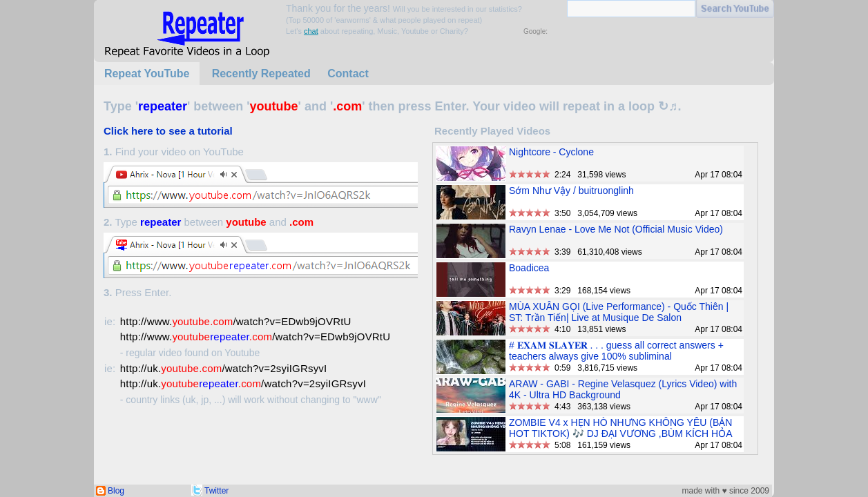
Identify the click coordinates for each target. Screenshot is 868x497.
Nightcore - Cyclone (551, 152)
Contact (348, 74)
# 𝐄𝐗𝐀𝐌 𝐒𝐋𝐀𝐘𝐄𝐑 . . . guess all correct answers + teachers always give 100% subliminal (616, 351)
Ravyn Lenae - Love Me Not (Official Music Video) (616, 229)
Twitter (216, 491)
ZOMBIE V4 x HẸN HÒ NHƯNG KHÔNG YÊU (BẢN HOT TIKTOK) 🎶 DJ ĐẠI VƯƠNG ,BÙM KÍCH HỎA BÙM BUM (620, 433)
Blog (116, 491)
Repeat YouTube (147, 74)
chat (311, 31)
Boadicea (529, 268)
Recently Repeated (261, 74)
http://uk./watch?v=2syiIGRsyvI (224, 368)
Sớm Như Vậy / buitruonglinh (571, 191)
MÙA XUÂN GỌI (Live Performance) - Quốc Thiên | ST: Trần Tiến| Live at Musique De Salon (619, 312)
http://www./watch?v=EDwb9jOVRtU (236, 321)
